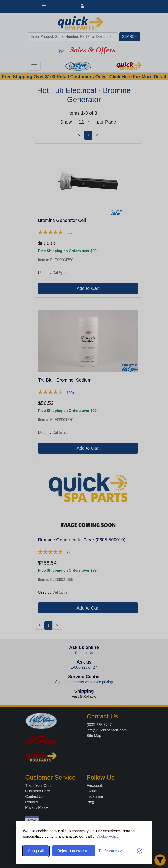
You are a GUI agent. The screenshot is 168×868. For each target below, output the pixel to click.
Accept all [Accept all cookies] (36, 851)
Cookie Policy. (108, 836)
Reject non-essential (74, 851)
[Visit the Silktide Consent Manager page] (140, 851)
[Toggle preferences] (111, 851)
